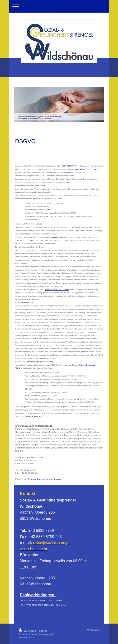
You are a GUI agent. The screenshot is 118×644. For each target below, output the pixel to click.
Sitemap (43, 631)
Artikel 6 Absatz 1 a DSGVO (57, 289)
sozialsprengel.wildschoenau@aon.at (42, 479)
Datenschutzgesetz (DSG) (85, 169)
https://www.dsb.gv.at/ (29, 416)
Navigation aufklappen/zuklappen (59, 6)
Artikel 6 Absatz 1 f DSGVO (57, 237)
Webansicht (93, 630)
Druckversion (28, 631)
